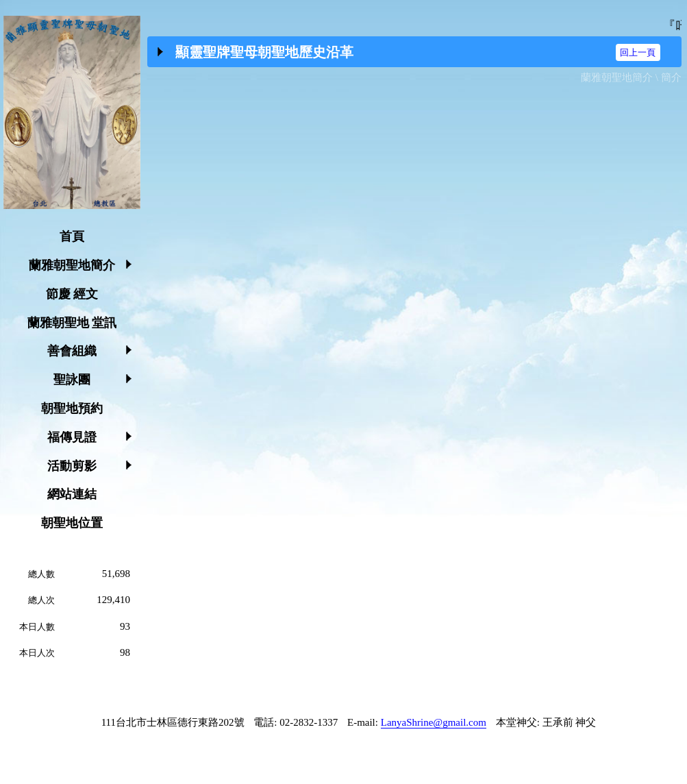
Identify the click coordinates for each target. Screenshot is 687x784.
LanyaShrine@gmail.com (434, 722)
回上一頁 (638, 52)
